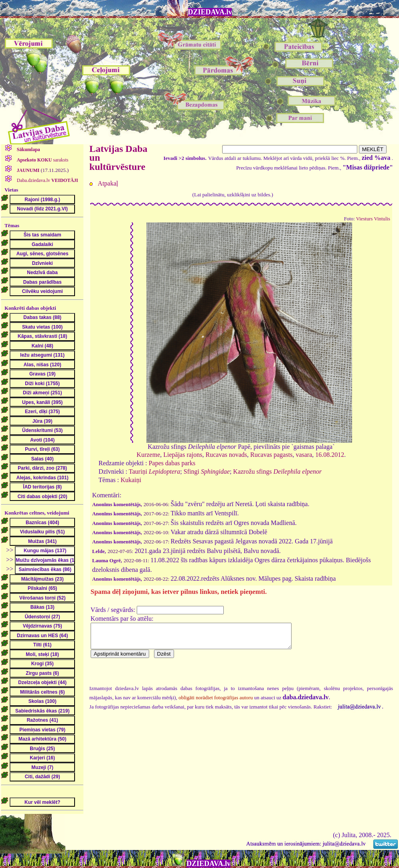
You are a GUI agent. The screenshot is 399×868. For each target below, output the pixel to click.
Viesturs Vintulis (373, 219)
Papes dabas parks (172, 463)
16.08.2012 (330, 455)
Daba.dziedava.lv (47, 180)
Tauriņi (154, 471)
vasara (304, 455)
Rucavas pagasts (271, 455)
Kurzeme (149, 455)
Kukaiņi (131, 480)
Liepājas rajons (183, 455)
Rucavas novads (227, 455)
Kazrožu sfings (277, 471)
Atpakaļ (108, 183)
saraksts (42, 160)
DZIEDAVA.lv (210, 12)
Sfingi (207, 471)
